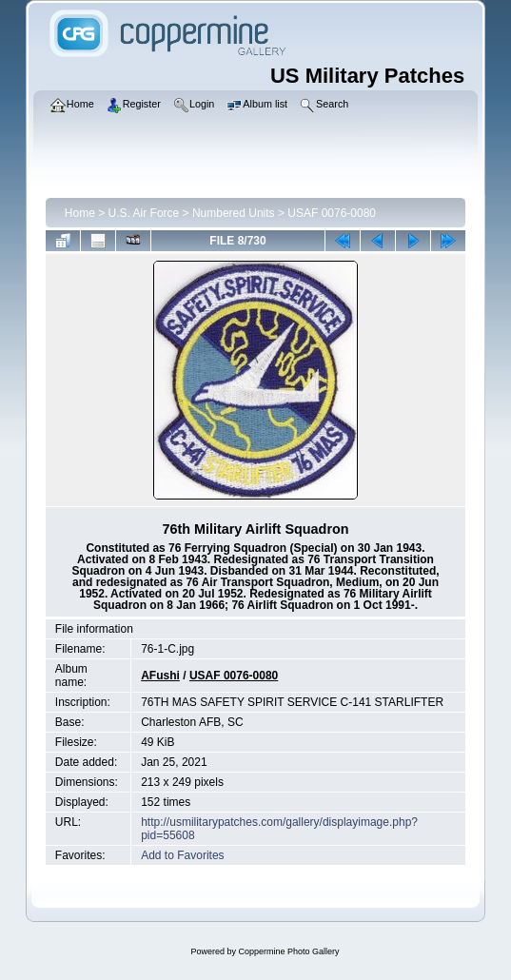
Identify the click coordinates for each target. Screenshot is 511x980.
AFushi (160, 676)
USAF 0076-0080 (332, 213)
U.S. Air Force (144, 213)
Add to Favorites (182, 855)
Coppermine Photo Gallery (288, 951)
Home (80, 213)
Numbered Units (234, 213)
